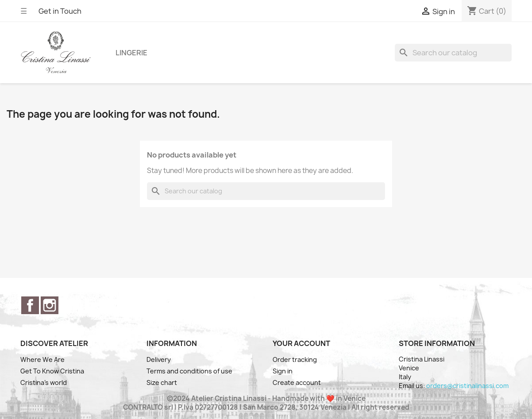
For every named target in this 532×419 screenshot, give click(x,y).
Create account (297, 382)
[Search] (453, 53)
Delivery (159, 359)
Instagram (50, 305)
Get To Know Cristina (52, 371)
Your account (301, 343)
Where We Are (42, 359)
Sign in (283, 371)
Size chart (162, 382)
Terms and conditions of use (189, 371)
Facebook (30, 305)
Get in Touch (60, 11)
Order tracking (295, 359)
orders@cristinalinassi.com (467, 386)
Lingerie (131, 53)
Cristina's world (44, 382)
